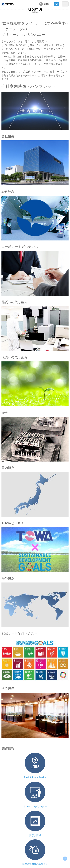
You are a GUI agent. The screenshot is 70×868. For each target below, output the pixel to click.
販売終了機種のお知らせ (35, 864)
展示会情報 (35, 835)
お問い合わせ (56, 4)
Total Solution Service (35, 777)
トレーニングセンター (35, 806)
